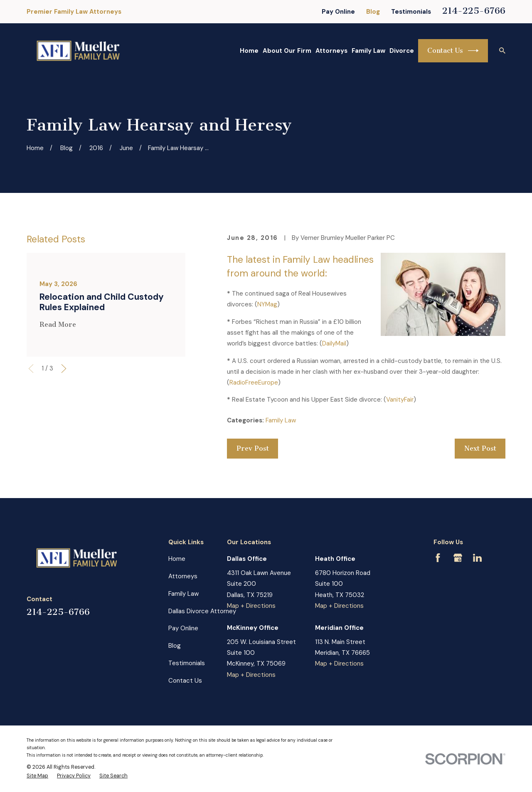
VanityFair (400, 400)
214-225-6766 (474, 11)
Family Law (281, 420)
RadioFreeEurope (254, 382)
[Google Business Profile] (458, 558)
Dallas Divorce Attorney (202, 611)
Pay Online (338, 12)
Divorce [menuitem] (402, 51)
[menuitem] (37, 776)
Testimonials (411, 12)
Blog (373, 12)
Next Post (480, 448)
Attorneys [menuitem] (331, 51)
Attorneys (183, 576)
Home (177, 559)
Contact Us (453, 51)
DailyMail (334, 343)
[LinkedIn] (477, 558)
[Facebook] (438, 558)
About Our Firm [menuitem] (287, 51)
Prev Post (253, 448)
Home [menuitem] (249, 51)
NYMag (267, 304)
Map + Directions (251, 606)
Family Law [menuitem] (368, 51)
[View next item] (64, 369)
